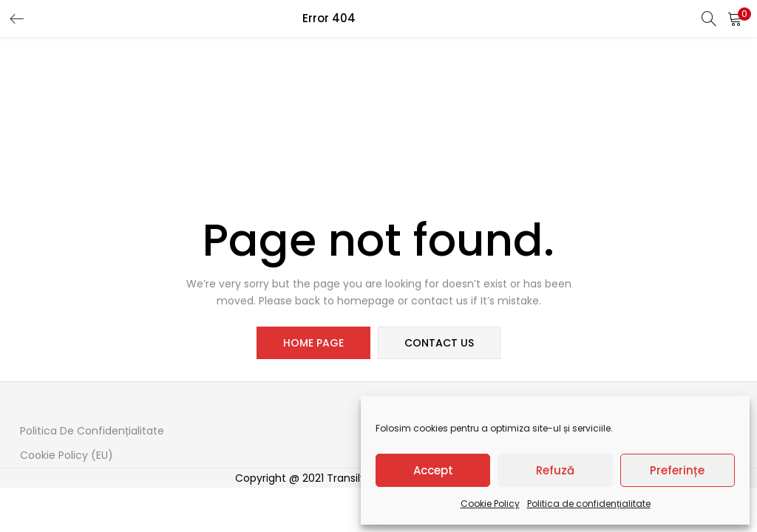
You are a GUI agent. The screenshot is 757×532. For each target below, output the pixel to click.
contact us (439, 343)
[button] (735, 18)
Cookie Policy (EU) (67, 455)
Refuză (555, 470)
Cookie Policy (490, 504)
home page (313, 343)
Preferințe (677, 470)
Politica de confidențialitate (589, 504)
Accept (433, 470)
